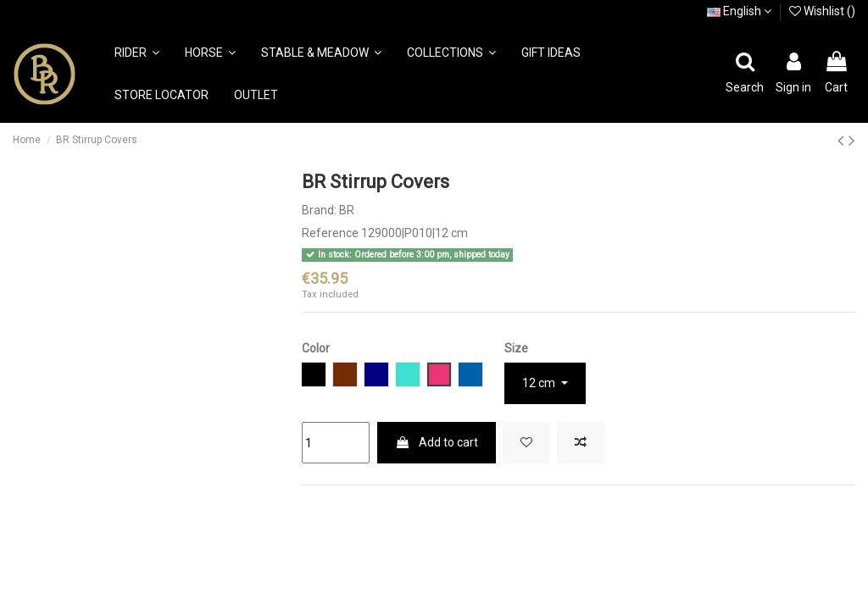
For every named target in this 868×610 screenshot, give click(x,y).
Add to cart (437, 442)
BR (347, 210)
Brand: (319, 210)
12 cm (540, 383)
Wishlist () (822, 11)
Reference (330, 233)
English (739, 11)
